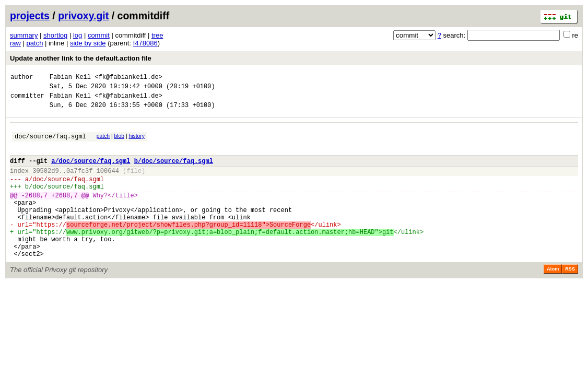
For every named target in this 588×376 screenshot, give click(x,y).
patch (35, 43)
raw (15, 43)
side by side (88, 43)
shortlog (55, 35)
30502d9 (45, 183)
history (136, 142)
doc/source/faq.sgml (50, 144)
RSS (570, 299)
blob (120, 142)
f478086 (145, 43)
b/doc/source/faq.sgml (174, 172)
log (78, 35)
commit (99, 35)
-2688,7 (34, 212)
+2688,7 (64, 212)
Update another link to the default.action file (81, 58)
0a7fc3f (79, 183)
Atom (553, 299)
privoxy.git (83, 16)
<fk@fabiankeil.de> (128, 78)
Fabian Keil (70, 78)
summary (24, 35)
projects (30, 16)
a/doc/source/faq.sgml (91, 172)
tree (157, 35)
